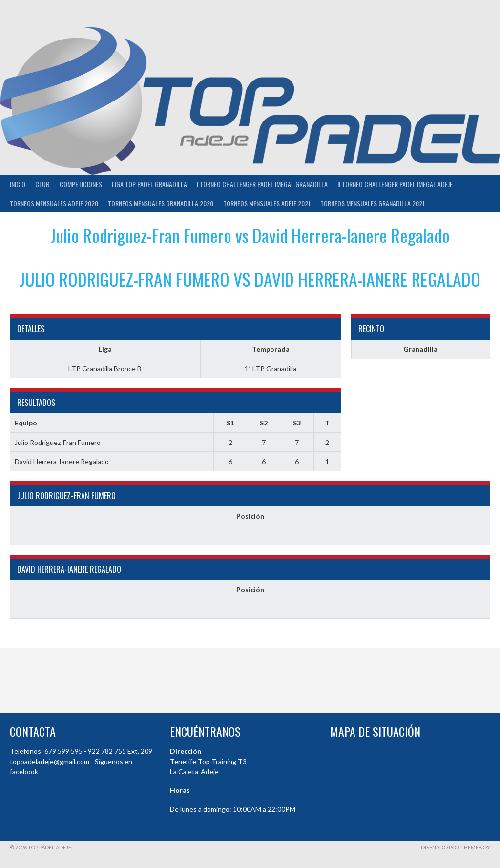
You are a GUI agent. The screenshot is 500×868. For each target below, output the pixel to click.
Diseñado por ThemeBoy (456, 847)
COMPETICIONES (81, 184)
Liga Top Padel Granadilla (149, 184)
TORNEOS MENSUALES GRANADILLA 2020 (161, 203)
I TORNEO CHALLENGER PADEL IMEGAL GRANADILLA (262, 184)
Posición (250, 516)
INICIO (18, 184)
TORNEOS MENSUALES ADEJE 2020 (54, 203)
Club (42, 184)
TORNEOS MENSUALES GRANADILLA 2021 (373, 203)
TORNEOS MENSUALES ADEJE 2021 (267, 203)
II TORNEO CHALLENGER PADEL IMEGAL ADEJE (395, 184)
